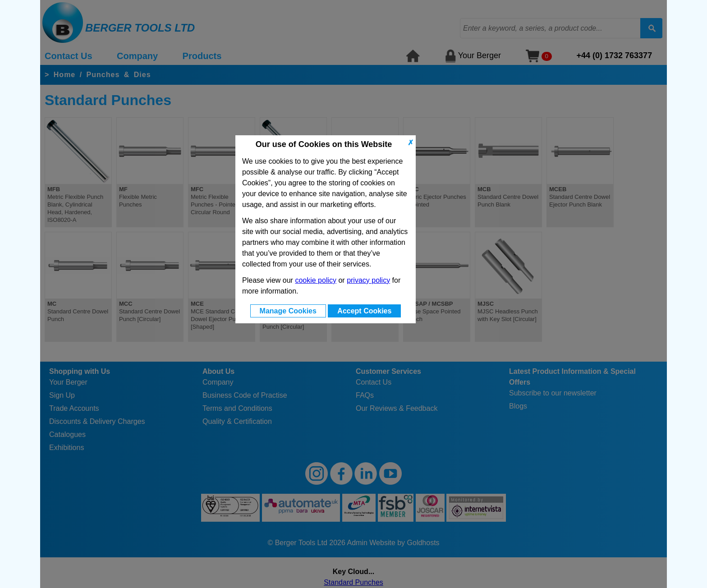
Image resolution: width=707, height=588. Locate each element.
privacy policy (368, 280)
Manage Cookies (288, 311)
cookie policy (316, 280)
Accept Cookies (364, 311)
